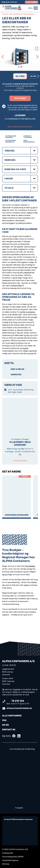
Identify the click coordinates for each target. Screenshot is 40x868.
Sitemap (6, 864)
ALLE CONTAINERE (12, 716)
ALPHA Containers (28, 312)
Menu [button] (33, 8)
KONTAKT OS (9, 730)
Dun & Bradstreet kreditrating (20, 749)
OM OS (5, 725)
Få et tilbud (32, 2)
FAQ (4, 720)
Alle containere (16, 14)
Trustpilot (19, 808)
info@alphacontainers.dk (19, 708)
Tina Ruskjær (30, 566)
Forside (5, 14)
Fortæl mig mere (20, 460)
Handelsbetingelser (10, 860)
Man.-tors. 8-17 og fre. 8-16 (18, 702)
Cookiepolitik (8, 853)
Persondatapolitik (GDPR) (13, 857)
